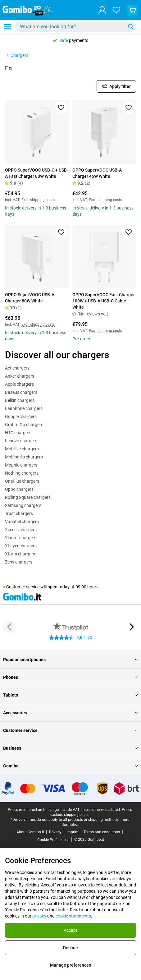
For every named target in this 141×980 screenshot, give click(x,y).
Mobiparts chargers (24, 457)
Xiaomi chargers (21, 538)
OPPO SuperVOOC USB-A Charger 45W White (97, 173)
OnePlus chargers (22, 481)
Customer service (70, 730)
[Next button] (132, 627)
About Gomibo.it (30, 832)
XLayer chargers (21, 546)
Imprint (73, 832)
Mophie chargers (21, 465)
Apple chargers (19, 384)
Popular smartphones (70, 660)
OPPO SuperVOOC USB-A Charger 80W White (30, 298)
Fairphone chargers (24, 408)
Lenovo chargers (21, 441)
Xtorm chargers (20, 554)
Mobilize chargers (22, 449)
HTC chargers (18, 433)
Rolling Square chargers (28, 497)
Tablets (70, 695)
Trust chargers (19, 513)
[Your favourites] (116, 10)
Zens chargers (19, 562)
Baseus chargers (21, 392)
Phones (70, 677)
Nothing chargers (22, 473)
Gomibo (70, 766)
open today (59, 587)
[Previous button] (9, 627)
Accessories (70, 713)
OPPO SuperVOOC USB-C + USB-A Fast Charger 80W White (37, 173)
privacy (39, 916)
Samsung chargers (23, 505)
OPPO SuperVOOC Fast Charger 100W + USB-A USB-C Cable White (104, 301)
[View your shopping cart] (132, 10)
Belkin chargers (20, 400)
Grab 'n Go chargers (24, 425)
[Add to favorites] (61, 108)
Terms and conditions (102, 832)
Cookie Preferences (53, 840)
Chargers (17, 55)
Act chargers (17, 368)
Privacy (55, 832)
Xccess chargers (21, 530)
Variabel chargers (22, 522)
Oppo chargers (19, 489)
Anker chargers (20, 376)
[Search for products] (71, 27)
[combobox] (75, 27)
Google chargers (21, 416)
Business (70, 748)
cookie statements (73, 916)
